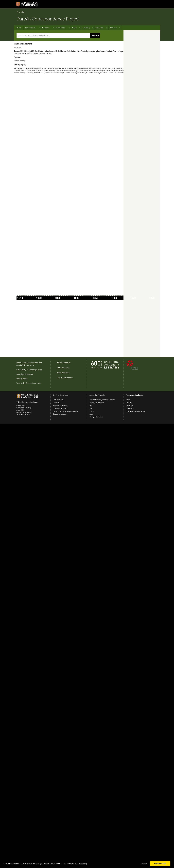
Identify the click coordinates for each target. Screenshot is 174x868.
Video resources (63, 373)
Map (91, 406)
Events (92, 411)
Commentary (61, 28)
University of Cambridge (28, 370)
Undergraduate (58, 400)
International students (60, 406)
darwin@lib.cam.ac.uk (25, 365)
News (91, 408)
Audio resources (63, 368)
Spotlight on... (130, 408)
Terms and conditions (24, 414)
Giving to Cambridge (96, 417)
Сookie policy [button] (81, 863)
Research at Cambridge (135, 395)
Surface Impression (33, 383)
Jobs (91, 414)
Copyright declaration (25, 374)
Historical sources (64, 363)
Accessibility (21, 410)
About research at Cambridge (136, 411)
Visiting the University (97, 403)
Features (129, 403)
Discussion (130, 406)
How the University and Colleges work (102, 400)
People (74, 28)
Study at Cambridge (60, 395)
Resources (100, 28)
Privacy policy (22, 379)
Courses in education (60, 414)
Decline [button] (144, 864)
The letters (45, 28)
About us (113, 28)
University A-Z (21, 406)
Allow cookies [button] (160, 864)
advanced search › (130, 36)
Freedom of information (24, 412)
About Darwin (30, 28)
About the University (97, 395)
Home (18, 12)
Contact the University (24, 408)
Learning (86, 28)
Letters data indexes (65, 378)
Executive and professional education (65, 411)
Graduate (56, 403)
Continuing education (60, 408)
